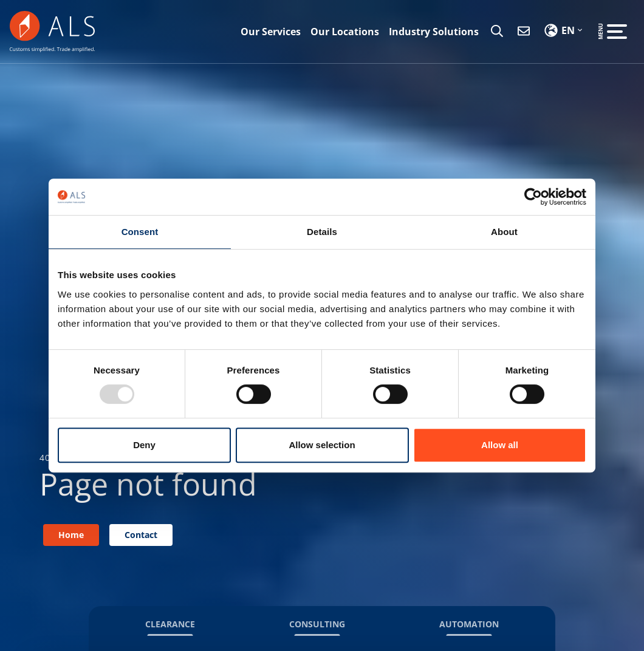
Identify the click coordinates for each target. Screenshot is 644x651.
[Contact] (524, 32)
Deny (144, 445)
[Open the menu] (617, 32)
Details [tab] (322, 232)
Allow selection (322, 445)
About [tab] (504, 232)
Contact (141, 535)
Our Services (271, 32)
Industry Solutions (434, 32)
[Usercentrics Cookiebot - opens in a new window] (533, 197)
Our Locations (345, 32)
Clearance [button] (170, 624)
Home (71, 535)
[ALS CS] (52, 30)
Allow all (500, 445)
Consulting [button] (317, 624)
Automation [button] (469, 624)
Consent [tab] (140, 232)
